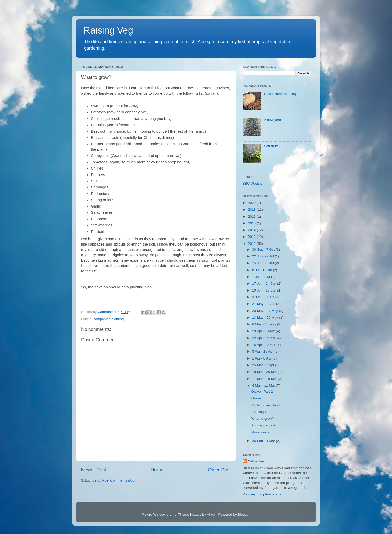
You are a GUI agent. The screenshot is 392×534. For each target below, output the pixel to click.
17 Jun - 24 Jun (265, 283)
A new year (272, 120)
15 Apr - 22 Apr (264, 345)
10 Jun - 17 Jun (265, 290)
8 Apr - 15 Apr (263, 351)
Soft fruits (271, 146)
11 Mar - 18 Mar (265, 379)
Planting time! (262, 412)
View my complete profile (262, 494)
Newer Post (94, 470)
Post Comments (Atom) (120, 480)
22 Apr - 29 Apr (264, 338)
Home (157, 470)
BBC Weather (253, 183)
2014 (252, 230)
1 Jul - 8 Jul (262, 277)
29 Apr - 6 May (264, 331)
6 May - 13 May (265, 324)
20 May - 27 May (266, 311)
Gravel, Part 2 (262, 391)
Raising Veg (108, 30)
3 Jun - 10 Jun (264, 297)
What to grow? (263, 419)
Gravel (257, 398)
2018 (252, 209)
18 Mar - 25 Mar (265, 372)
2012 (252, 244)
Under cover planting (280, 94)
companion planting (108, 319)
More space (261, 432)
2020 (252, 203)
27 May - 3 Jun (264, 304)
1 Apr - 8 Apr (262, 358)
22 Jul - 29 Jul (263, 256)
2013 (252, 237)
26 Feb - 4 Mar (264, 441)
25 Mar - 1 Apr (264, 365)
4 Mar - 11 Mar (264, 386)
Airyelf (212, 514)
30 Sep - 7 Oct (264, 250)
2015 (252, 223)
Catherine (256, 461)
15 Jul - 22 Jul (263, 263)
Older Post (219, 470)
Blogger (244, 514)
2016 (252, 216)
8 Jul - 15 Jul (262, 270)
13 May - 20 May (266, 318)
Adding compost (264, 425)
